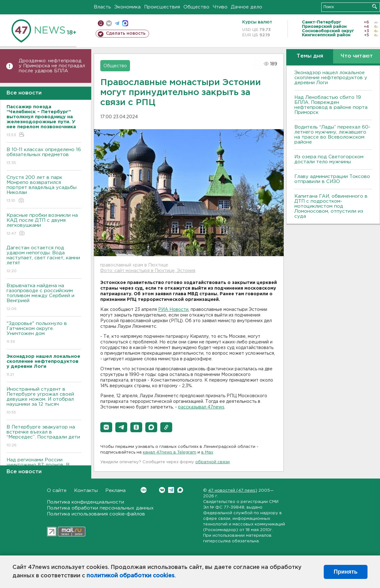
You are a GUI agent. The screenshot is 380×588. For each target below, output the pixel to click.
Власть (102, 7)
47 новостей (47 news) (233, 491)
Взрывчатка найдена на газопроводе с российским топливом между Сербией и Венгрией (44, 298)
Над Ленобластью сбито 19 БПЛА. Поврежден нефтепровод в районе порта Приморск (331, 105)
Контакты (86, 491)
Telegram (171, 490)
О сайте (57, 491)
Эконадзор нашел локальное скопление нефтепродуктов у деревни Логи (331, 78)
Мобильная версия (101, 23)
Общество (196, 7)
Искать (375, 6)
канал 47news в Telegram (170, 452)
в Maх (207, 452)
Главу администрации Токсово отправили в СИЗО (332, 179)
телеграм (117, 23)
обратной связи (212, 462)
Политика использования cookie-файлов (96, 514)
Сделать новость (126, 33)
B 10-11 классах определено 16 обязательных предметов (44, 157)
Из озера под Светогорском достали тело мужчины (329, 159)
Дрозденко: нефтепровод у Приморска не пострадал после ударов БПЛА (52, 66)
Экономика (127, 7)
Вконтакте (144, 490)
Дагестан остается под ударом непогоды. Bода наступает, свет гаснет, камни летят (44, 260)
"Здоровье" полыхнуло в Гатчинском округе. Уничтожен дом (44, 333)
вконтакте (109, 23)
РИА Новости (173, 310)
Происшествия (162, 7)
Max (180, 490)
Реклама (115, 491)
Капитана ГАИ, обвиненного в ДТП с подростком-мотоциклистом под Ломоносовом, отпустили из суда (331, 206)
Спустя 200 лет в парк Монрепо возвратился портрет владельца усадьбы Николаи (44, 189)
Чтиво (220, 7)
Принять (346, 572)
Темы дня (310, 56)
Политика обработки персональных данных (100, 508)
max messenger (125, 23)
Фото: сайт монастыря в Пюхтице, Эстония (148, 271)
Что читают (357, 56)
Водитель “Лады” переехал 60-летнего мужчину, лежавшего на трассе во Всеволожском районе (332, 135)
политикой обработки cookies (130, 576)
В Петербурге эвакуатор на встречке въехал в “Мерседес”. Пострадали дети (44, 436)
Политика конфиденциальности (85, 502)
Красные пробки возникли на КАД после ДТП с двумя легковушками (44, 225)
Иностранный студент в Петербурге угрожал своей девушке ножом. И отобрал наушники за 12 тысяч (44, 401)
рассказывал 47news (201, 407)
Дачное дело (247, 7)
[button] (106, 427)
